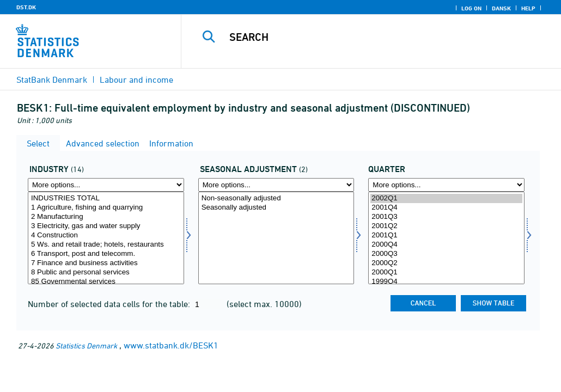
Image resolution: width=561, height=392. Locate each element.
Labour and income (136, 79)
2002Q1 (446, 198)
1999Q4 (446, 282)
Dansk (501, 8)
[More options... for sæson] (276, 185)
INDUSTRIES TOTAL (106, 198)
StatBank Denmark (52, 79)
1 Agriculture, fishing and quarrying (106, 208)
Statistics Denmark (86, 345)
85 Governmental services (106, 282)
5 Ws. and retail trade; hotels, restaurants (106, 245)
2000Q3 (446, 254)
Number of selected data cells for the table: (110, 304)
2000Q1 (446, 272)
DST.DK (26, 7)
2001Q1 (446, 235)
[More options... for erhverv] (106, 185)
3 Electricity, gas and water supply (106, 226)
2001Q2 (446, 226)
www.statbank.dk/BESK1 (171, 345)
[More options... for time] (446, 185)
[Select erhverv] (106, 238)
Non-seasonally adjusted (276, 198)
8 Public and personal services (106, 272)
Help (528, 8)
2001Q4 (446, 208)
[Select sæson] (276, 238)
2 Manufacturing (106, 217)
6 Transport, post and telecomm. (106, 254)
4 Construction (106, 235)
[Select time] (446, 238)
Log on (471, 8)
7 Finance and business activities (106, 263)
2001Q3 (446, 217)
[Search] (375, 37)
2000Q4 (446, 245)
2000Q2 (446, 263)
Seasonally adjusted (276, 208)
